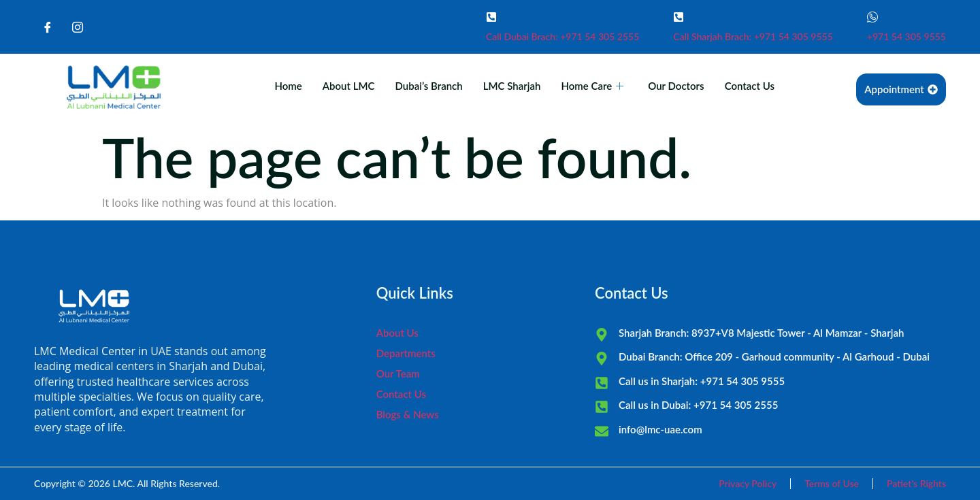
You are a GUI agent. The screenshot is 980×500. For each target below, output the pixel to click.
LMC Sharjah (512, 86)
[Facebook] (48, 27)
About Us (397, 333)
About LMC (349, 86)
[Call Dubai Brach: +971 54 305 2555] (491, 17)
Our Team (398, 373)
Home (288, 86)
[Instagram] (78, 27)
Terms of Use (832, 483)
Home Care (592, 86)
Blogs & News (408, 414)
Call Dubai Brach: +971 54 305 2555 (562, 36)
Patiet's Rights (916, 483)
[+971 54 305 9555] (872, 17)
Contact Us (750, 86)
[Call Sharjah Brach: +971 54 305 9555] (679, 17)
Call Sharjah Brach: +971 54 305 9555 (753, 36)
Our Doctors (676, 86)
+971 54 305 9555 (906, 36)
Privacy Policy (748, 483)
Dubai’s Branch (428, 86)
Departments (406, 353)
